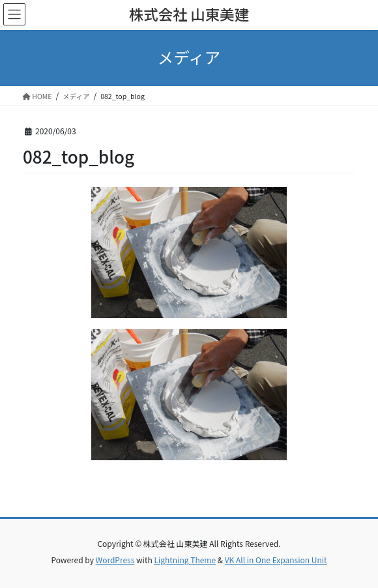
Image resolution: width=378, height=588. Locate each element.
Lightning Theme (185, 560)
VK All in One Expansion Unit (276, 560)
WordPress (115, 560)
